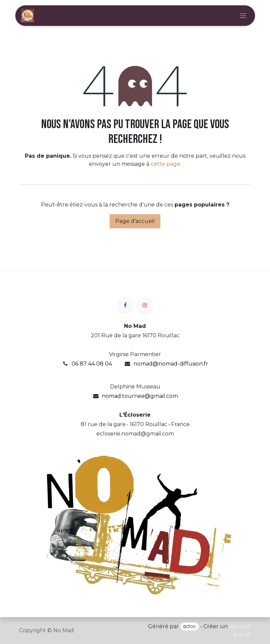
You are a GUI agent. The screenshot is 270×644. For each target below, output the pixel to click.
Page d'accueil (135, 221)
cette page (165, 164)
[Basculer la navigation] (243, 15)
